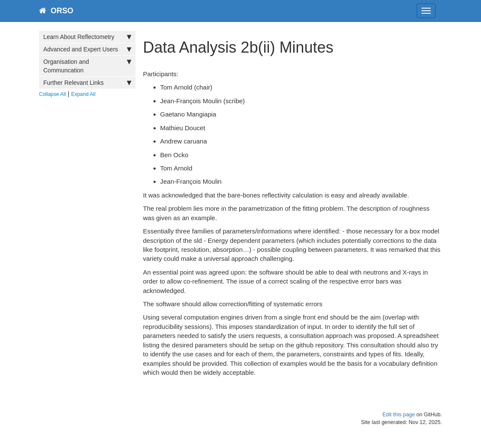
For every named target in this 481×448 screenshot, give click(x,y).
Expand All (83, 94)
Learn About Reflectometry (87, 37)
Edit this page (399, 415)
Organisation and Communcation (87, 66)
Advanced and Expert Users (87, 49)
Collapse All (53, 94)
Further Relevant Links (87, 83)
